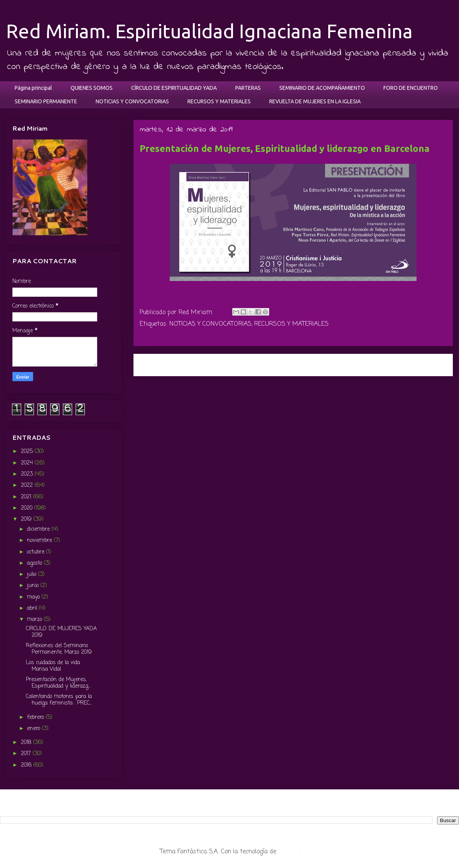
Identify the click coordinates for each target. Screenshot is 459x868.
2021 (27, 497)
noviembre (40, 541)
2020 (28, 508)
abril (33, 608)
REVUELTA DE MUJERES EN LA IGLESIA (315, 101)
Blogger (288, 852)
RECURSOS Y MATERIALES (219, 101)
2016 (27, 765)
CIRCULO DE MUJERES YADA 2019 (61, 632)
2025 (28, 452)
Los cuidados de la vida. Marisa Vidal (53, 666)
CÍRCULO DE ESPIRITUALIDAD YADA (174, 88)
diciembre (39, 529)
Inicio (302, 365)
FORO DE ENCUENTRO (411, 88)
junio (34, 586)
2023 (28, 474)
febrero (36, 717)
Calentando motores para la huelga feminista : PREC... (59, 700)
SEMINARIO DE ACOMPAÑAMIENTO (322, 88)
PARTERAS (248, 88)
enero (35, 729)
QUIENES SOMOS (92, 88)
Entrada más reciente (176, 365)
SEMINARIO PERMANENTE (46, 101)
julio (33, 574)
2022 (28, 485)
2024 (28, 463)
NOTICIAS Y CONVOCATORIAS (132, 101)
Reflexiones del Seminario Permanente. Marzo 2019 (59, 649)
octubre (37, 552)
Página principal (33, 88)
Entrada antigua (418, 365)
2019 (27, 519)
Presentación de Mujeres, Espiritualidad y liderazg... (58, 683)
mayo (34, 597)
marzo (35, 620)
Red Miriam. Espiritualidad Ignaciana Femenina (209, 31)
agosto (35, 563)
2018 (27, 743)
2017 (27, 754)
